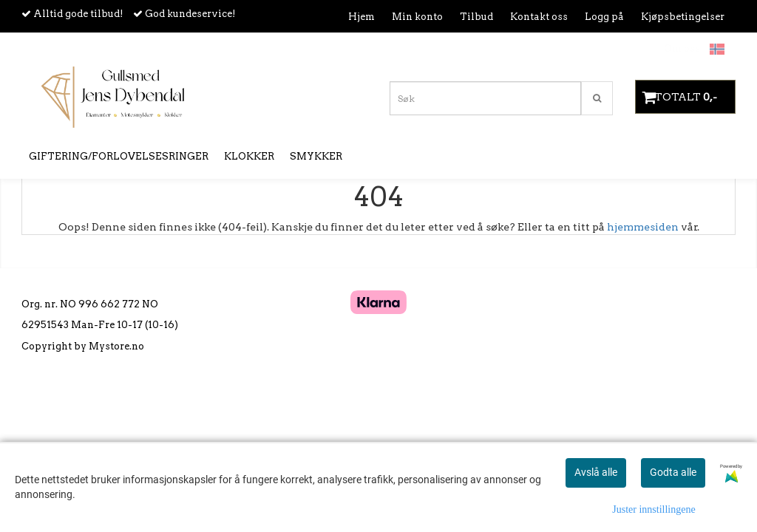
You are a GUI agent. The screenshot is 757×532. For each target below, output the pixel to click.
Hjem (361, 17)
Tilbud (476, 17)
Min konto (417, 17)
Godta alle (673, 472)
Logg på (604, 17)
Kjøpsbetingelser (683, 17)
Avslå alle (596, 472)
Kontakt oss (539, 17)
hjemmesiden (643, 227)
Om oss (682, 48)
